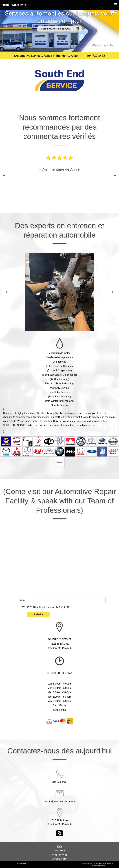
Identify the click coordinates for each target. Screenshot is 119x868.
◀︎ (4, 175)
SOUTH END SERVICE (14, 5)
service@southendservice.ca (60, 801)
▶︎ (115, 175)
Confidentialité (21, 863)
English (114, 11)
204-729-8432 (96, 56)
